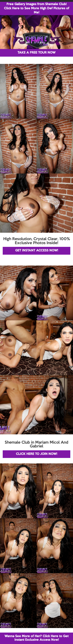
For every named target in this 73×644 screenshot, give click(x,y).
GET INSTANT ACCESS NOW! (37, 251)
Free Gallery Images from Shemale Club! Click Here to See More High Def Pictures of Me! (37, 8)
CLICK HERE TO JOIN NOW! (36, 454)
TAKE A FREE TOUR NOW (36, 53)
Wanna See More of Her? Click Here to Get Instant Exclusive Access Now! (36, 638)
